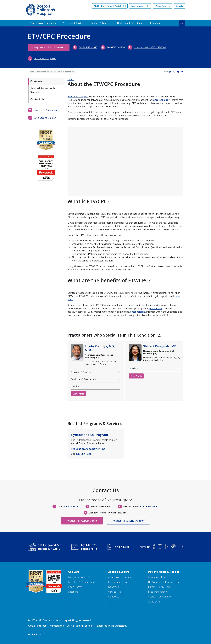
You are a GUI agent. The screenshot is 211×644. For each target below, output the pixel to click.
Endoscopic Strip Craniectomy (112, 626)
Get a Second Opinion (45, 59)
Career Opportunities (119, 582)
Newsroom (114, 587)
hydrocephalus (160, 100)
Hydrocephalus (56, 626)
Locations (76, 386)
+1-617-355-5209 (149, 507)
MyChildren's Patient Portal (107, 6)
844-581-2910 (71, 507)
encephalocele (138, 312)
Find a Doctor (75, 587)
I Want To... (160, 6)
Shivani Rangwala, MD (160, 346)
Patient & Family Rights (159, 587)
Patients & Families (101, 23)
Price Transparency (158, 592)
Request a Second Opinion (129, 521)
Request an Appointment (49, 47)
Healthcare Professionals (130, 23)
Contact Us (37, 99)
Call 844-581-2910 (89, 47)
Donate (180, 6)
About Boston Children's (120, 577)
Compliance (154, 602)
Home (31, 72)
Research (155, 23)
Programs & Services (73, 23)
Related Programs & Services (43, 90)
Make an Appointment (79, 577)
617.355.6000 (121, 547)
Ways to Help (115, 592)
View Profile (78, 394)
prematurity (156, 308)
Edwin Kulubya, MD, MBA (100, 348)
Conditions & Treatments (43, 23)
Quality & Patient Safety (160, 597)
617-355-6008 (84, 454)
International (138, 6)
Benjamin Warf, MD (78, 97)
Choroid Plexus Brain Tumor (80, 626)
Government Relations (159, 577)
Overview (36, 81)
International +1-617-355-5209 (151, 47)
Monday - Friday (97, 513)
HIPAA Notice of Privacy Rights (163, 582)
